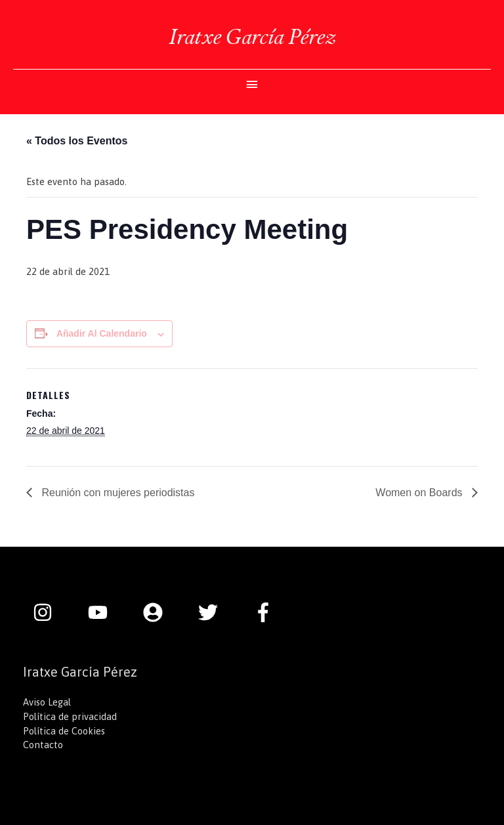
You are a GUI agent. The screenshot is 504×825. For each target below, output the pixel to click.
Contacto (43, 745)
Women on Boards (420, 493)
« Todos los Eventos (77, 141)
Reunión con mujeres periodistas (116, 493)
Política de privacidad (70, 716)
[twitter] (215, 612)
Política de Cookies (64, 731)
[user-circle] (159, 612)
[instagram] (49, 612)
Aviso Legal (47, 702)
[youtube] (104, 612)
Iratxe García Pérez (252, 36)
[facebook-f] (266, 612)
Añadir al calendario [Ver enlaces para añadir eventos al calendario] (102, 333)
